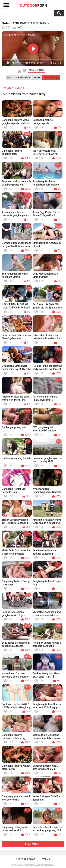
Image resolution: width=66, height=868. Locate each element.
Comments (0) (51, 78)
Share (37, 78)
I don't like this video (24, 71)
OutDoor (34, 5)
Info (10, 78)
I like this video (20, 71)
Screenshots (23, 78)
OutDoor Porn (29, 865)
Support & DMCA (26, 859)
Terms (46, 859)
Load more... (33, 844)
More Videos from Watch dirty (24, 94)
